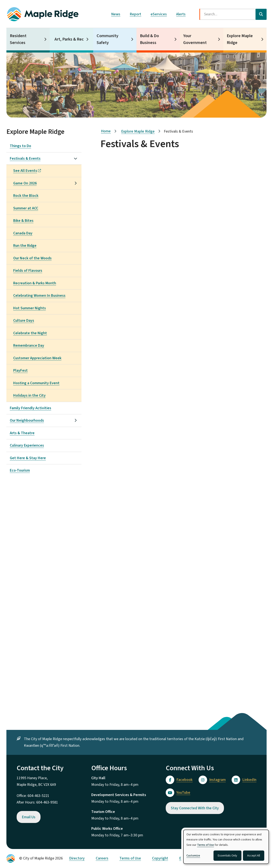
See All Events (27, 171)
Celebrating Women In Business (39, 296)
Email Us (29, 817)
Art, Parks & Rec (69, 39)
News (116, 14)
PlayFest (20, 370)
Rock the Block (26, 196)
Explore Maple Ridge (240, 39)
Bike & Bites (23, 221)
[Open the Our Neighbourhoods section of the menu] (76, 420)
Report (135, 14)
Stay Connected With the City (195, 808)
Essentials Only (227, 856)
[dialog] (226, 847)
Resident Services (18, 39)
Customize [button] (193, 856)
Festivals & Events (25, 159)
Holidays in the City (29, 395)
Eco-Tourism (20, 470)
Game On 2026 (25, 183)
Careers (102, 858)
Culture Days (24, 321)
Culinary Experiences (27, 445)
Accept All (254, 856)
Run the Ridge (25, 246)
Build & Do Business (149, 39)
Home (106, 131)
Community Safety (107, 39)
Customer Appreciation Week (37, 358)
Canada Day (23, 233)
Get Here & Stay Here (28, 458)
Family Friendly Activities (30, 408)
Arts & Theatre (22, 433)
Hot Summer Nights (30, 308)
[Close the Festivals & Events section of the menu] (76, 158)
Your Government (195, 39)
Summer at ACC (26, 208)
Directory (77, 858)
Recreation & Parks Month (35, 283)
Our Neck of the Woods (32, 258)
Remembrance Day (29, 346)
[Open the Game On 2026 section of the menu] (76, 183)
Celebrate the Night (30, 333)
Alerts (181, 14)
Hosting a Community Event (36, 383)
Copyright (160, 858)
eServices (159, 14)
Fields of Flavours (28, 271)
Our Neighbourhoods (27, 420)
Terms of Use (130, 858)
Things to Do (20, 146)
